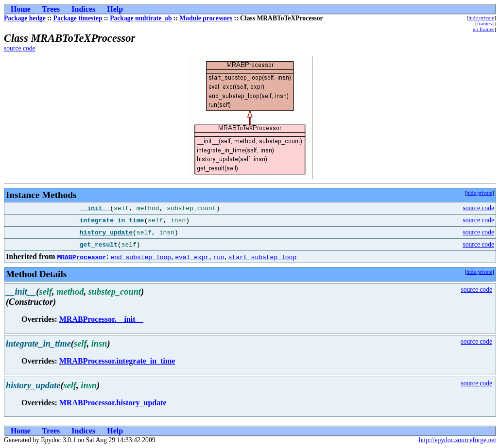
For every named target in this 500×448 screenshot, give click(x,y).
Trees (51, 9)
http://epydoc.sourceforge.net (457, 440)
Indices (83, 9)
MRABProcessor (81, 257)
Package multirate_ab (141, 18)
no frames (483, 29)
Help (115, 9)
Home (21, 9)
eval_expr (192, 257)
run (218, 257)
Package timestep (78, 18)
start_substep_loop (262, 257)
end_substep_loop (141, 257)
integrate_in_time (112, 220)
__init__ (95, 208)
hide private (481, 17)
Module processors (206, 18)
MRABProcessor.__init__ (101, 319)
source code (20, 48)
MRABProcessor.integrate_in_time (117, 361)
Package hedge (25, 18)
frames (484, 23)
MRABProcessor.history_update (113, 403)
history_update (106, 232)
